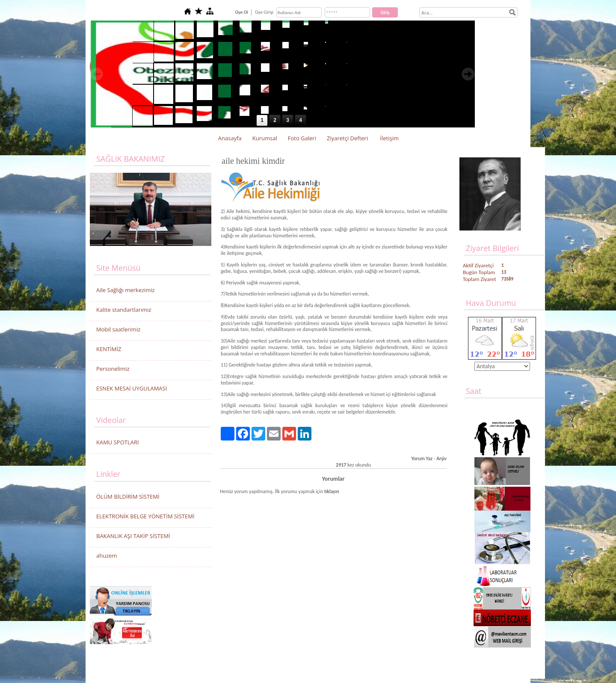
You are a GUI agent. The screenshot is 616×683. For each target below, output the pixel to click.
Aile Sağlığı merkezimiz (126, 290)
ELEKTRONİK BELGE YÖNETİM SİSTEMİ (145, 516)
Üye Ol (242, 12)
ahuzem (107, 556)
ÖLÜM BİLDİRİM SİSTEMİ (128, 497)
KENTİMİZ (109, 349)
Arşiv (441, 458)
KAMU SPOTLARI (118, 442)
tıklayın (332, 491)
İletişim (389, 138)
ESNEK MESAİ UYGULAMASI (132, 388)
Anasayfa (230, 138)
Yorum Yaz (422, 458)
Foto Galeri (302, 138)
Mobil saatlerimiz (118, 329)
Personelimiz (113, 369)
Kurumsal (265, 138)
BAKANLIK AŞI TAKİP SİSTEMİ (133, 536)
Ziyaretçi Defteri (347, 138)
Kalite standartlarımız (124, 310)
